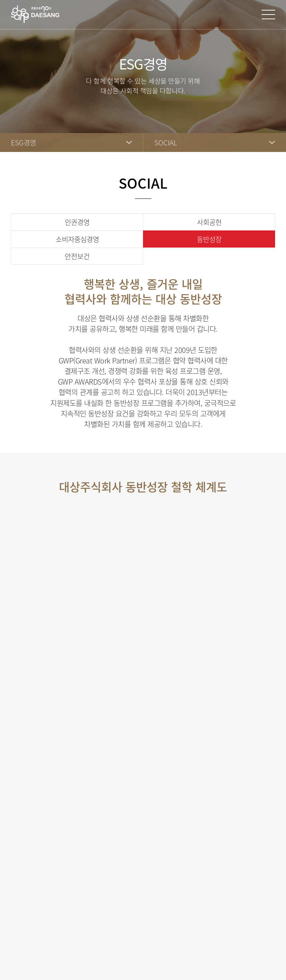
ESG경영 (23, 142)
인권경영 (77, 222)
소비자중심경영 (77, 239)
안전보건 (77, 256)
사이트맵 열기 (268, 15)
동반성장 (209, 239)
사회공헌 (209, 222)
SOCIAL (166, 142)
